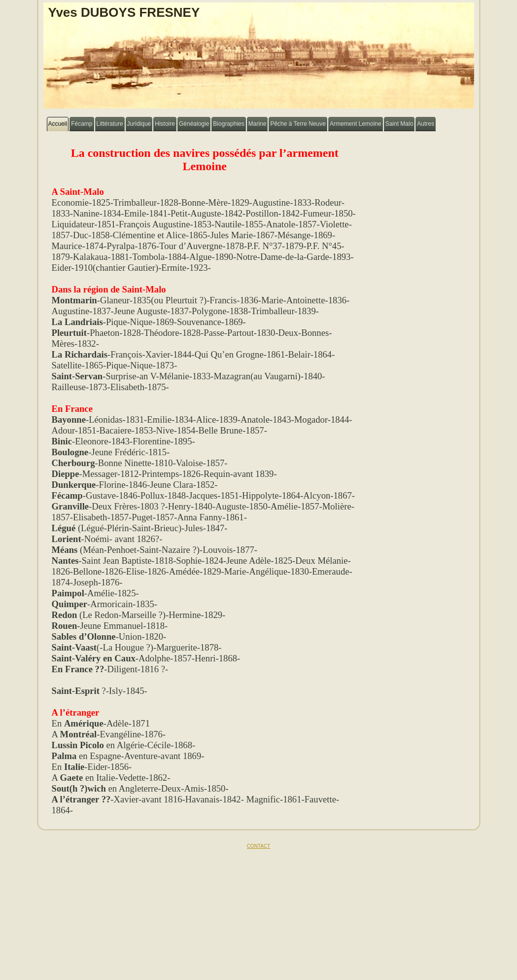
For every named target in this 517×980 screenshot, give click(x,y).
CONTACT (259, 846)
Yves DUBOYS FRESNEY (124, 12)
